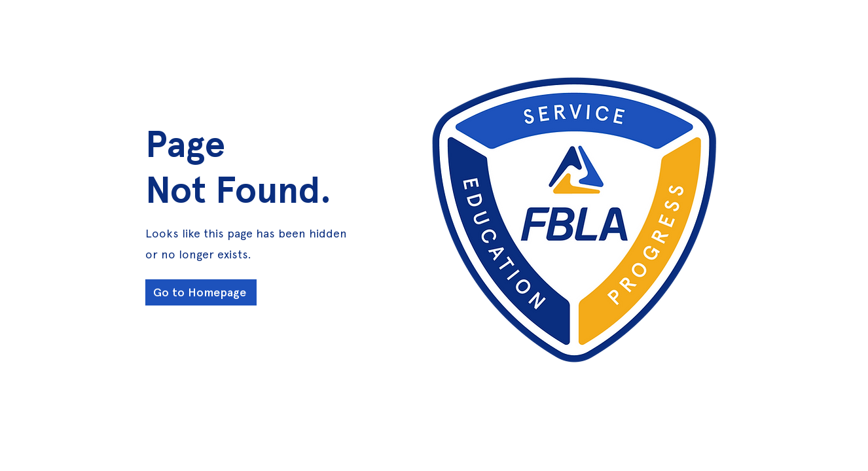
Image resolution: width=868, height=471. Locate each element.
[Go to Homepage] (201, 292)
